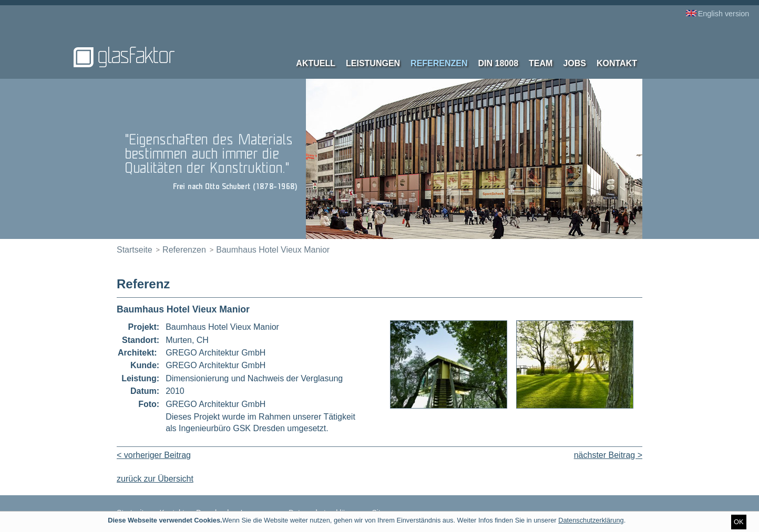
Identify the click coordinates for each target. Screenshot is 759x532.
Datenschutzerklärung (591, 520)
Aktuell (316, 63)
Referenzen (439, 63)
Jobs (575, 63)
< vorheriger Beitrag (154, 455)
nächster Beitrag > (608, 455)
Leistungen (373, 63)
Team (541, 63)
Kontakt (617, 63)
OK (739, 522)
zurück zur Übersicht (155, 479)
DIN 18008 (499, 63)
